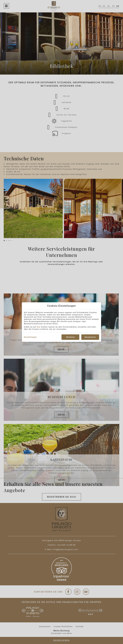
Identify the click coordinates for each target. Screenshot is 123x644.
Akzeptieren (90, 337)
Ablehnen (70, 337)
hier (39, 327)
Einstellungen (30, 337)
